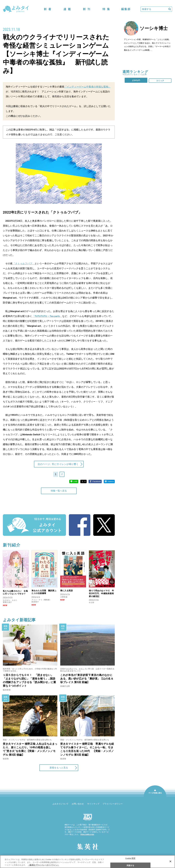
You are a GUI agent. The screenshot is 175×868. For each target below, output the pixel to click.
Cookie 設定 (130, 858)
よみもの (136, 80)
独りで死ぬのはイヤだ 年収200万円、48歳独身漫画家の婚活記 (101, 593)
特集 (106, 9)
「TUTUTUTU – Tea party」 (47, 316)
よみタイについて (60, 804)
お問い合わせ (78, 804)
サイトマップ (93, 804)
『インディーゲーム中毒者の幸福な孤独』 (87, 87)
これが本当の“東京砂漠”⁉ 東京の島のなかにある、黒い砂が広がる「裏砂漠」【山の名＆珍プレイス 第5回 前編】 (87, 679)
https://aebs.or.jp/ (87, 834)
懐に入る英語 (66, 591)
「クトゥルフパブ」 (24, 264)
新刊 (87, 9)
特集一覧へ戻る (59, 491)
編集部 (126, 9)
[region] (87, 862)
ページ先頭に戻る (155, 797)
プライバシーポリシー (113, 804)
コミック (160, 81)
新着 (48, 9)
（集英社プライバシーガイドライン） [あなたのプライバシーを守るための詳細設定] (44, 865)
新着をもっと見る (59, 768)
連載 (67, 9)
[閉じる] (170, 861)
